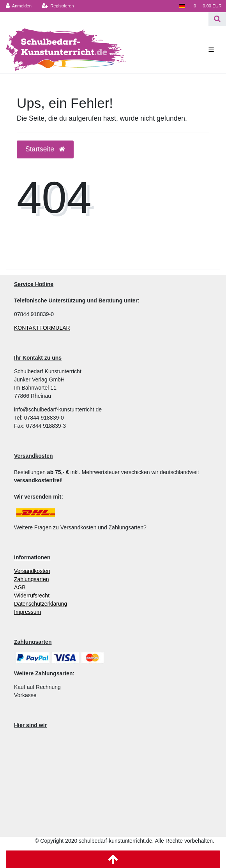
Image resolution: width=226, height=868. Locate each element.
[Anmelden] (19, 6)
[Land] (182, 6)
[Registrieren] (57, 6)
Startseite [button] (45, 149)
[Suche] (217, 19)
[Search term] (104, 19)
